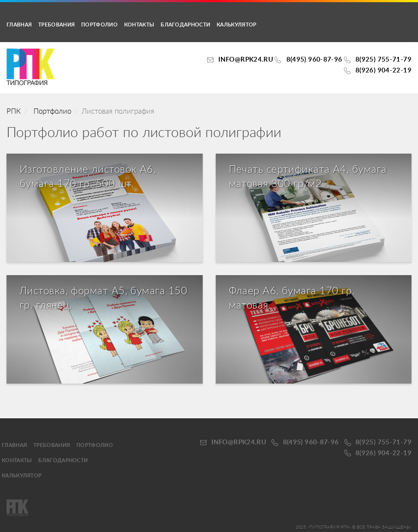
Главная (19, 25)
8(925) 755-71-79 (383, 60)
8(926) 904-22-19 (383, 71)
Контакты (139, 25)
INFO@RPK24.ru (246, 60)
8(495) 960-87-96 (314, 60)
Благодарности (185, 25)
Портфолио (99, 25)
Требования (56, 25)
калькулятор (236, 25)
